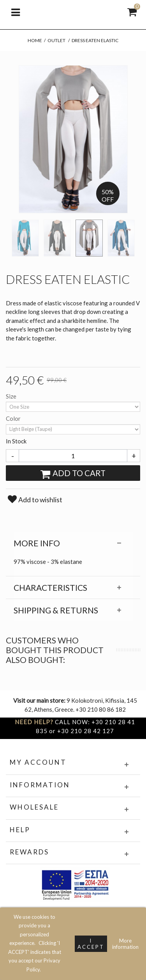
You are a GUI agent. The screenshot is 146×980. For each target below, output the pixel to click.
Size (12, 396)
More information (125, 944)
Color (14, 418)
